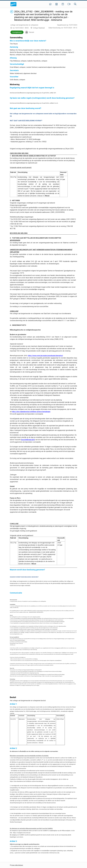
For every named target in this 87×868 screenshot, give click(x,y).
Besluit (32, 32)
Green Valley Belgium (17, 865)
